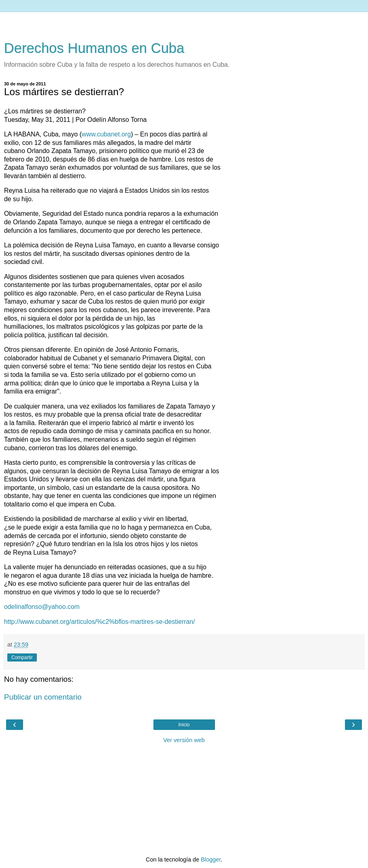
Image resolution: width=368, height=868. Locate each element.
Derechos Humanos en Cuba (94, 48)
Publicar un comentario (43, 697)
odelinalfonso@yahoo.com (42, 607)
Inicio (184, 725)
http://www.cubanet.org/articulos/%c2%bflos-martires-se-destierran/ (100, 622)
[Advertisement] (184, 22)
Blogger (211, 859)
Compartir (22, 657)
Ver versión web (184, 740)
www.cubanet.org (106, 134)
